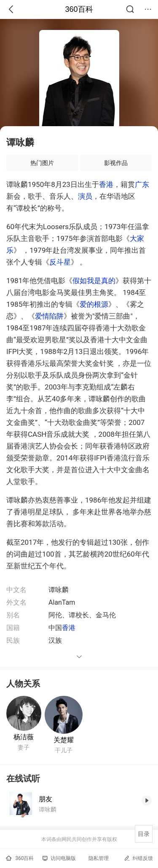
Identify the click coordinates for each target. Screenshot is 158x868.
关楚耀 (64, 740)
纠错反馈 (138, 858)
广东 (142, 184)
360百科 (79, 9)
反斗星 (60, 262)
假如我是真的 (94, 281)
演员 (85, 196)
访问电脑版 (59, 858)
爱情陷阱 (49, 316)
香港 (106, 184)
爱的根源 (94, 304)
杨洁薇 (24, 737)
